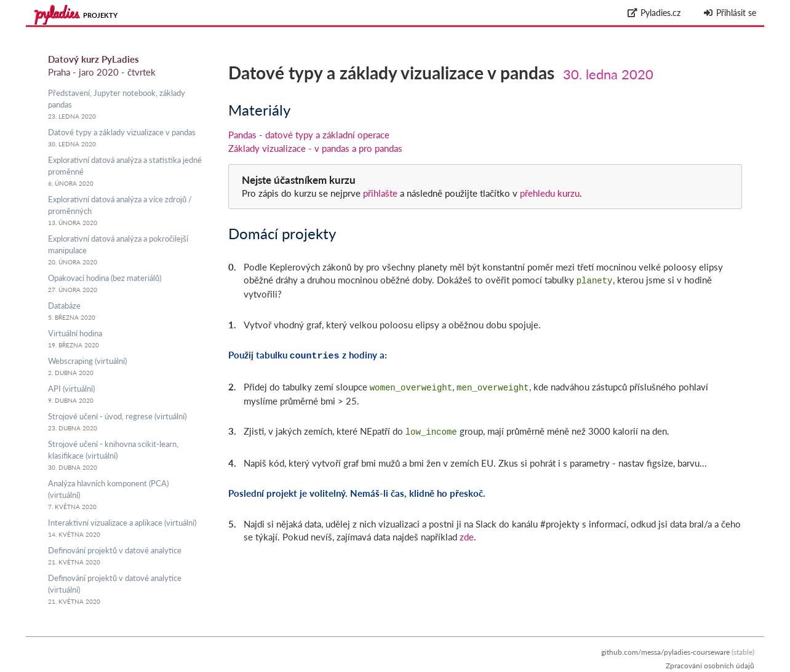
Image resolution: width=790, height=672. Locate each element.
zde (467, 532)
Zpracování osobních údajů (710, 666)
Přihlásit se (729, 13)
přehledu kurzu (549, 193)
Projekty (100, 15)
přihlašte (380, 193)
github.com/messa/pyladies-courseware (665, 652)
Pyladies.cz (654, 13)
